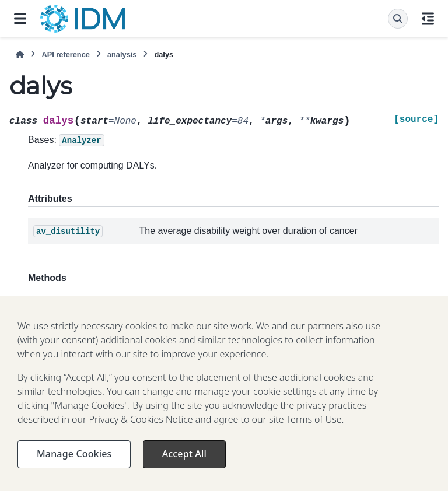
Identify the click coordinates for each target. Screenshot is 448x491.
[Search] (398, 19)
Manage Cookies (74, 461)
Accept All (184, 461)
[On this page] (428, 19)
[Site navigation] (20, 19)
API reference (66, 55)
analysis (122, 55)
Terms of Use (314, 426)
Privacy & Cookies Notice (141, 426)
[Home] (20, 55)
